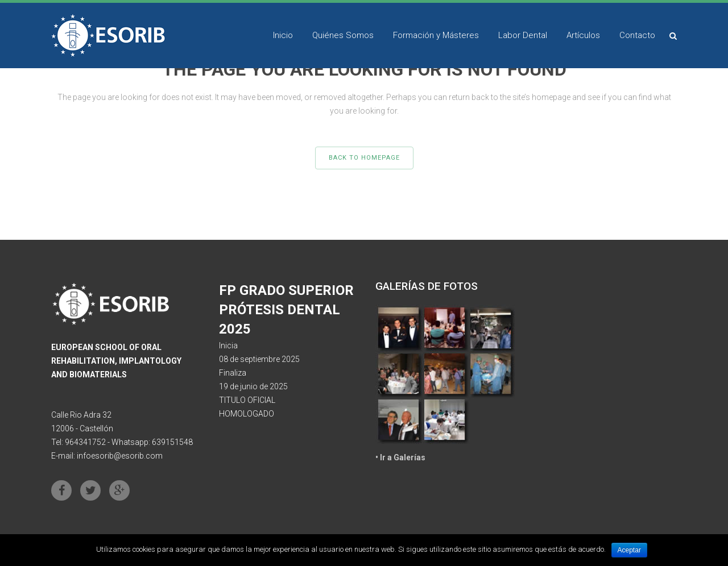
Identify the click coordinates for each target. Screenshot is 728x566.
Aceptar (629, 550)
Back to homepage (364, 158)
